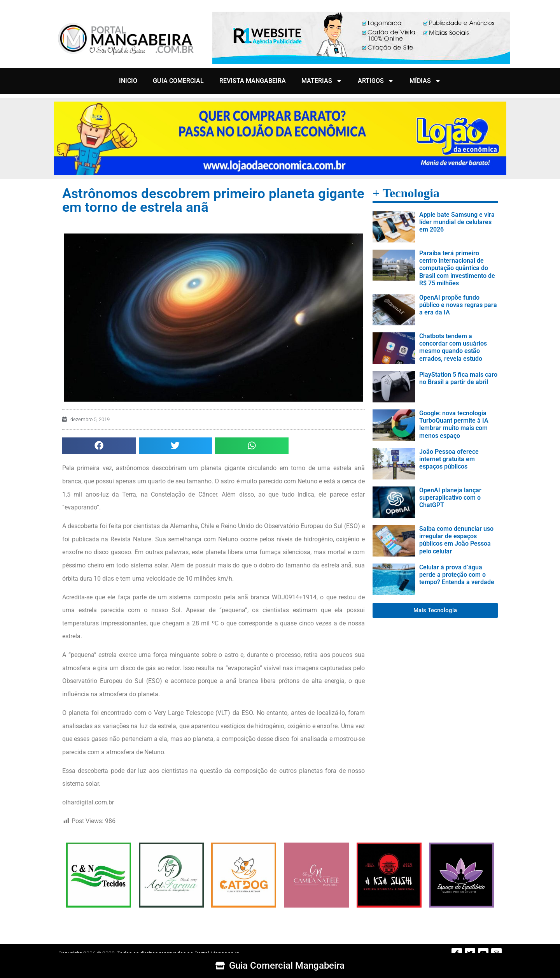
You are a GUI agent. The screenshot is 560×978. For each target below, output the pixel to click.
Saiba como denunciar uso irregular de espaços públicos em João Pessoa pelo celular (456, 540)
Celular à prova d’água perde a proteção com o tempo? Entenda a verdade (457, 575)
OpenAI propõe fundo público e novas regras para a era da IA (458, 305)
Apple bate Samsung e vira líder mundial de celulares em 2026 (457, 222)
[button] (99, 446)
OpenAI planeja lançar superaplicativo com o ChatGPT (450, 498)
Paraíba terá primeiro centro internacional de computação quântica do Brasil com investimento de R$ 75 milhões (457, 268)
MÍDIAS (425, 81)
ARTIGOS (376, 81)
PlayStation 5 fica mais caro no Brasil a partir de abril (458, 378)
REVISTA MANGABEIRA (253, 81)
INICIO (128, 81)
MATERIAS (322, 81)
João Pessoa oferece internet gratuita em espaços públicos (449, 459)
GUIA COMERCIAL (178, 81)
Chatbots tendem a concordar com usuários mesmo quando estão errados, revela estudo (453, 347)
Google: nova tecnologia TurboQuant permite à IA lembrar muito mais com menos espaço (454, 424)
